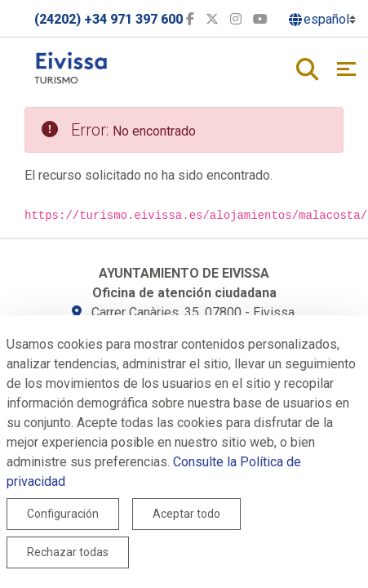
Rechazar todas (68, 552)
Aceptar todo (186, 514)
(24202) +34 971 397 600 (109, 19)
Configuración (63, 514)
